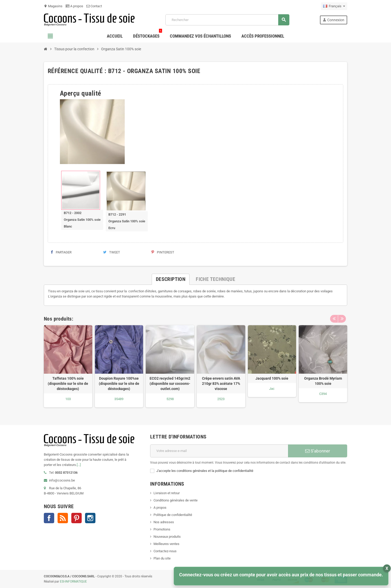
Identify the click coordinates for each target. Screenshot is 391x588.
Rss (63, 518)
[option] (68, 366)
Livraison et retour (167, 493)
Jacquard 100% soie (272, 378)
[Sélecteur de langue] (334, 6)
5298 (170, 399)
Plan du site (162, 558)
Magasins (53, 6)
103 (68, 399)
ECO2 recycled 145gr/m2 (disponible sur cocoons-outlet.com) (170, 384)
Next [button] (342, 319)
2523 (221, 399)
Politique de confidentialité (173, 515)
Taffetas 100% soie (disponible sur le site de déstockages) (68, 384)
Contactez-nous (165, 551)
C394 (323, 394)
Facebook (49, 518)
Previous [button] (334, 319)
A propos (74, 6)
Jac (272, 389)
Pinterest (163, 252)
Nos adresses (164, 522)
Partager (61, 252)
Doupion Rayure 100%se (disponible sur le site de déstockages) (119, 384)
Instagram (90, 518)
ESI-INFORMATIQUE (73, 582)
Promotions (162, 529)
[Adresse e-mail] (219, 451)
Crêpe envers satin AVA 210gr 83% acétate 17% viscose (221, 384)
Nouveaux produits (167, 537)
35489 (119, 399)
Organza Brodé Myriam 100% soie (323, 381)
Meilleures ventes (166, 544)
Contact (94, 6)
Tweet (111, 252)
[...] (79, 465)
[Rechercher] (227, 20)
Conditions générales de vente (176, 500)
